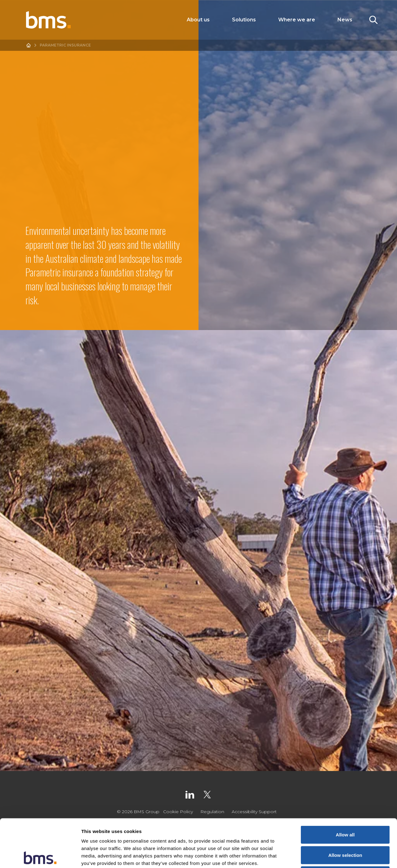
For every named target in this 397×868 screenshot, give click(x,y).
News (345, 20)
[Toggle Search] (373, 20)
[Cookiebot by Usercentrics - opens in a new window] (40, 856)
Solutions (244, 20)
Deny (345, 827)
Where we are (297, 20)
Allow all (345, 787)
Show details (326, 856)
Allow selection (345, 807)
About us (198, 20)
